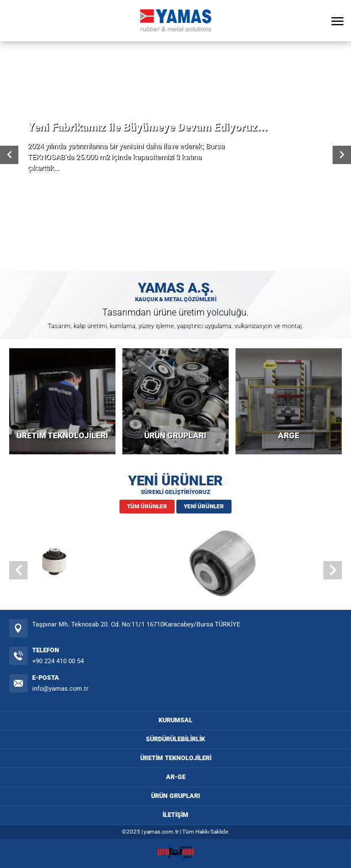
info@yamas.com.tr (60, 689)
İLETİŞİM (176, 815)
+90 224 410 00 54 (58, 661)
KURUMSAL (176, 720)
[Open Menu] (337, 21)
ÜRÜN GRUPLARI (175, 436)
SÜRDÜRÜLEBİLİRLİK (176, 739)
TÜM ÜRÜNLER (147, 506)
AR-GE (176, 777)
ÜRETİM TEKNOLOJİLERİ (62, 436)
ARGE (289, 436)
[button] (333, 570)
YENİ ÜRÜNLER (204, 506)
